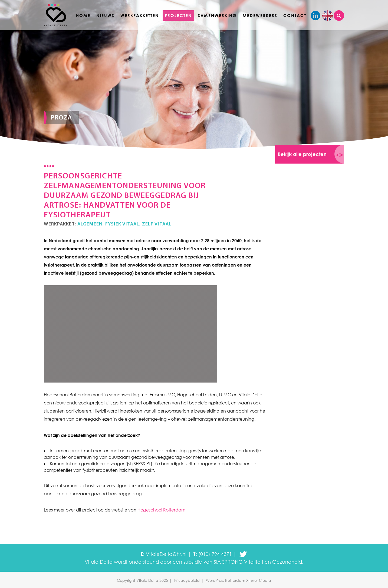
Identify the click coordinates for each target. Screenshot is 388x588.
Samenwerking (217, 15)
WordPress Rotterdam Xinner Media (239, 580)
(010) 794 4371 (215, 554)
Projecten (178, 15)
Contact (295, 15)
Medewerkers (260, 15)
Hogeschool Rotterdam (161, 510)
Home (83, 15)
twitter (243, 554)
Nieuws (105, 15)
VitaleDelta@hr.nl (166, 554)
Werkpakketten (140, 15)
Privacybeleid (187, 580)
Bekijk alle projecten (302, 154)
